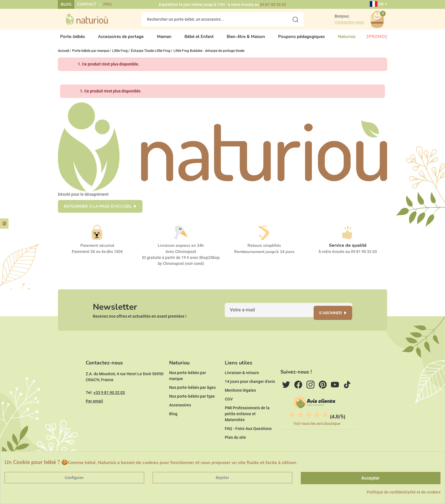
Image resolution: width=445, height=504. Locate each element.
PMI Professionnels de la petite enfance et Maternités (247, 431)
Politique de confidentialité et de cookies (404, 492)
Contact (87, 4)
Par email (94, 418)
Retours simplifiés (264, 250)
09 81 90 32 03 (273, 5)
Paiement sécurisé (97, 250)
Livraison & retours (242, 390)
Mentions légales (240, 408)
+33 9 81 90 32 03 (109, 410)
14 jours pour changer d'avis (250, 399)
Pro (108, 4)
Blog (66, 4)
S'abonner (338, 321)
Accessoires (180, 422)
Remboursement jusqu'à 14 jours (264, 257)
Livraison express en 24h (181, 250)
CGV (229, 416)
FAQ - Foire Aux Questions (248, 446)
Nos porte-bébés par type (192, 414)
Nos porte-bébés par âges (192, 405)
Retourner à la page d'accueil (98, 211)
